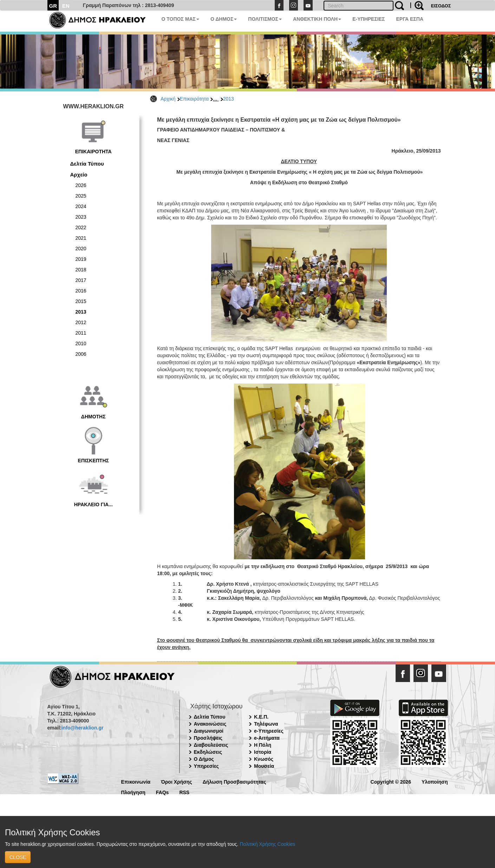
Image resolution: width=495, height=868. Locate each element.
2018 (81, 270)
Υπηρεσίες (206, 766)
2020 (81, 249)
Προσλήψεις (208, 738)
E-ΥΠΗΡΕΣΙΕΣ (369, 19)
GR (53, 6)
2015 (81, 301)
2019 (81, 259)
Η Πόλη (263, 745)
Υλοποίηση (435, 781)
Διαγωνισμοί (209, 731)
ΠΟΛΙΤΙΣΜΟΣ (265, 19)
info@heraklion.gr (82, 728)
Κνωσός (264, 759)
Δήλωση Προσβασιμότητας (235, 781)
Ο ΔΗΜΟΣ (224, 19)
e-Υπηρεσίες (269, 731)
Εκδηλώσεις (208, 752)
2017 (81, 280)
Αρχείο (79, 175)
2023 (81, 217)
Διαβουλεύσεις (211, 745)
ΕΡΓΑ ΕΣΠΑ (410, 19)
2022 (81, 227)
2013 (229, 99)
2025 (81, 196)
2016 (81, 291)
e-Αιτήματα (267, 738)
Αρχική (168, 99)
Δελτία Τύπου (87, 164)
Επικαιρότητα (194, 99)
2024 (81, 206)
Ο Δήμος (204, 759)
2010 (81, 343)
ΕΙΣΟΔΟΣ (441, 6)
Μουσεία (264, 766)
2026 (81, 185)
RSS (184, 792)
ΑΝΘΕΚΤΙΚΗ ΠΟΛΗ (317, 19)
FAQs (162, 792)
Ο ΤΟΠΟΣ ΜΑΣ (180, 19)
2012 (81, 322)
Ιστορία (263, 752)
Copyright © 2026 (391, 781)
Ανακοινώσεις (210, 724)
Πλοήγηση (133, 792)
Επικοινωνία (136, 781)
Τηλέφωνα (266, 724)
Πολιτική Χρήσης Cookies (267, 844)
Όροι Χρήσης (177, 781)
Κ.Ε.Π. (261, 717)
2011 (81, 333)
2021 (81, 238)
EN (66, 6)
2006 (81, 354)
